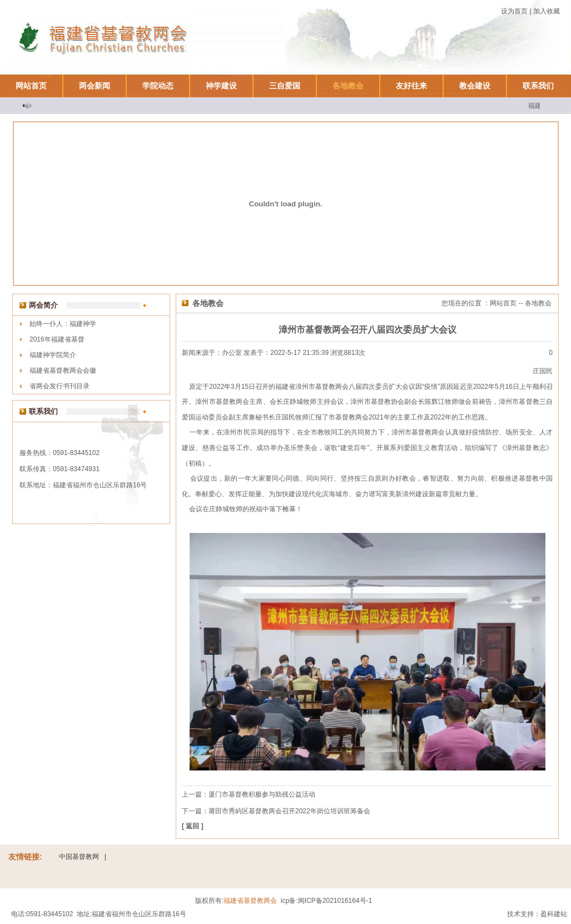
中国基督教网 (79, 857)
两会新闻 (95, 86)
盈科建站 (554, 914)
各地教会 (348, 86)
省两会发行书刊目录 (59, 386)
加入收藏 (547, 11)
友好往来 (411, 86)
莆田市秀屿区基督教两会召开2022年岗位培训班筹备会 (289, 811)
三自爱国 (285, 86)
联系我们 (538, 86)
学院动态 (158, 86)
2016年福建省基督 (57, 339)
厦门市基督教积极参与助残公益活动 (262, 794)
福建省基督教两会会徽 (63, 370)
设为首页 (514, 11)
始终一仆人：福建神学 (63, 324)
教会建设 (475, 86)
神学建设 (221, 86)
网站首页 (31, 86)
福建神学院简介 (53, 355)
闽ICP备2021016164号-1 (335, 901)
